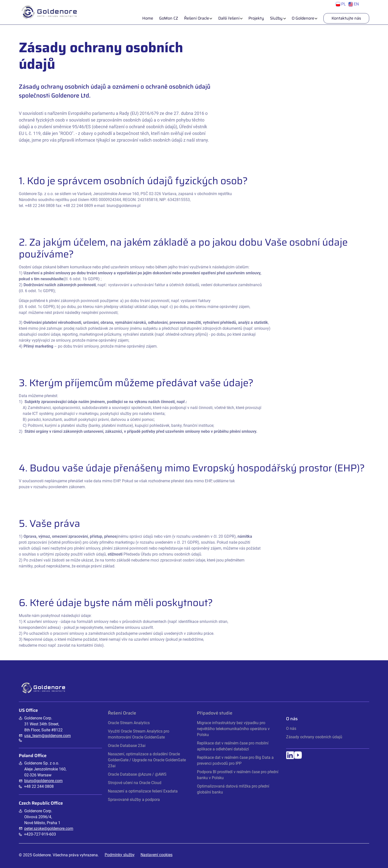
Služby (276, 18)
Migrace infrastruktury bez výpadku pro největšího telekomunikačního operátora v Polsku (233, 729)
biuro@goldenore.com (43, 781)
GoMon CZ (169, 18)
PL (341, 4)
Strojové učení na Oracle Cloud (135, 783)
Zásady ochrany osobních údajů (314, 737)
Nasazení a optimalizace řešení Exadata (143, 791)
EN (354, 4)
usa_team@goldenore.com (48, 736)
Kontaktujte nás (346, 18)
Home (148, 18)
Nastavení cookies (157, 855)
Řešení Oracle (197, 18)
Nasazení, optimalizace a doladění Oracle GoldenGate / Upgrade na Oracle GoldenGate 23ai (147, 760)
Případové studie (215, 713)
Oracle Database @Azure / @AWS (137, 774)
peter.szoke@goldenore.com (49, 829)
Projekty (256, 18)
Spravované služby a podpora (134, 800)
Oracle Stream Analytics (129, 723)
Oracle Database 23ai (127, 746)
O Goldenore (303, 18)
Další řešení (229, 18)
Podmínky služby (120, 855)
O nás (291, 728)
